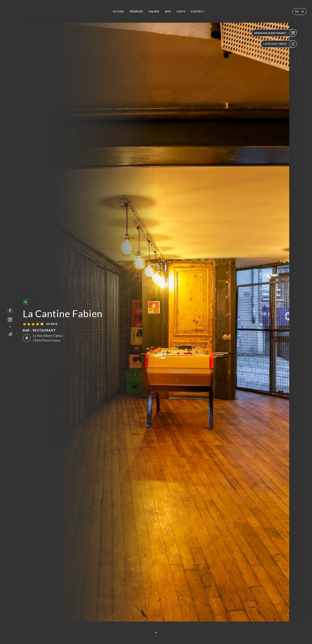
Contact (198, 11)
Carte (181, 11)
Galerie (154, 11)
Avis (168, 11)
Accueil (119, 11)
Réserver (136, 11)
